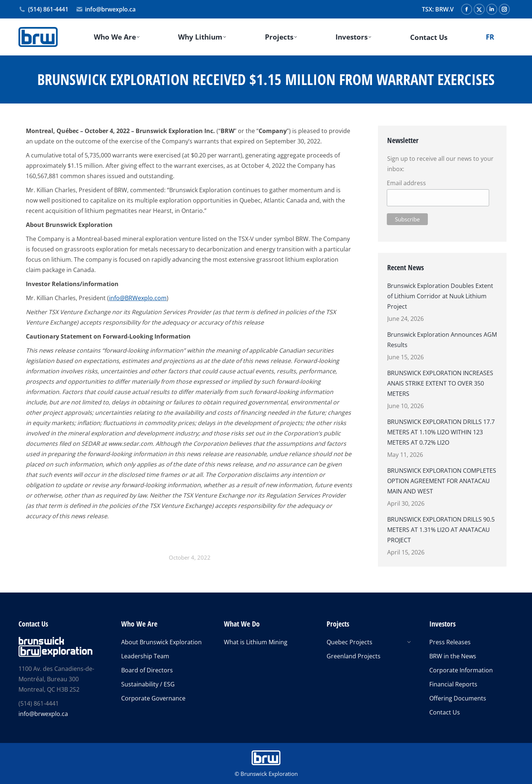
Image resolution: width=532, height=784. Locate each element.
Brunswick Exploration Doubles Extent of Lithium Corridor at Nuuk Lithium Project (440, 296)
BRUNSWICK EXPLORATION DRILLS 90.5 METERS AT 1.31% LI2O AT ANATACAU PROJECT (441, 530)
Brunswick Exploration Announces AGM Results (442, 340)
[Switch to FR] (490, 37)
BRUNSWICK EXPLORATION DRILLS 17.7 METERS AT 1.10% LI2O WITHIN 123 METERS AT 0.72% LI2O (441, 432)
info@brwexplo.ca (106, 9)
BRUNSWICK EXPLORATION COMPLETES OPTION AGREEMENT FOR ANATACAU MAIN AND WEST (442, 481)
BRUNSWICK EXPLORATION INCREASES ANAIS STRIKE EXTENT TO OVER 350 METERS (440, 383)
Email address (406, 183)
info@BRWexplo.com (138, 298)
